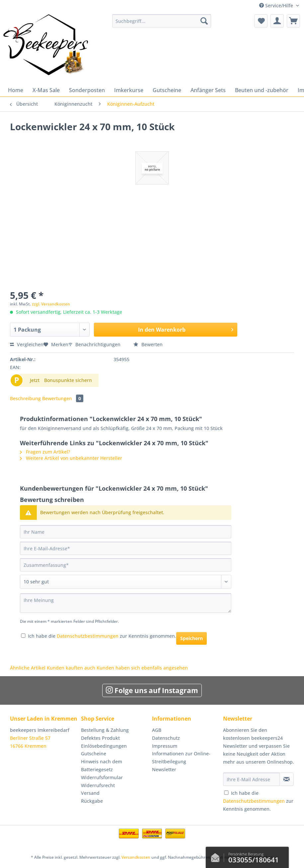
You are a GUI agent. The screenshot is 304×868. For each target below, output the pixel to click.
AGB (157, 730)
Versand (90, 793)
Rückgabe (92, 801)
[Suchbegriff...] (162, 21)
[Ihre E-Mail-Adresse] (126, 548)
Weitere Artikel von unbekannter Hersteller (71, 458)
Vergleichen (27, 344)
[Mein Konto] (277, 21)
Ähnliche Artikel (28, 668)
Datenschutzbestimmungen (88, 636)
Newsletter (164, 769)
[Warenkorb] (293, 21)
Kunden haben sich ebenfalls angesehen (142, 668)
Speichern (191, 638)
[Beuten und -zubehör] (262, 90)
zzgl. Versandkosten (51, 304)
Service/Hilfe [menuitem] (277, 5)
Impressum (165, 746)
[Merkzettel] (261, 21)
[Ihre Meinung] (126, 603)
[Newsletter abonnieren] (287, 779)
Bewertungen (63, 398)
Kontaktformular (217, 856)
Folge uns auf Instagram (152, 690)
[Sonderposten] (87, 90)
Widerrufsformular (102, 777)
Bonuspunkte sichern (68, 380)
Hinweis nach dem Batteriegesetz (102, 765)
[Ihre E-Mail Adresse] (251, 779)
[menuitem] (162, 24)
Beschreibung (25, 398)
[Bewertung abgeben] (126, 582)
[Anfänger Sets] (208, 90)
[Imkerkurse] (129, 90)
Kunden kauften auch (71, 668)
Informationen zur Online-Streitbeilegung (181, 758)
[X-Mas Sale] (46, 90)
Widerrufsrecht (98, 785)
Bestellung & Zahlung (105, 730)
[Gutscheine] (167, 90)
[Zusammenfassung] (126, 565)
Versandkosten (136, 857)
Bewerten (148, 344)
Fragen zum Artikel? (45, 452)
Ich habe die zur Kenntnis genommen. (102, 636)
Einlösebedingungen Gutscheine (104, 750)
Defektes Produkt (100, 738)
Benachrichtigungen (95, 344)
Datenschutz (166, 738)
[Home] (16, 90)
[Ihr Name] (126, 532)
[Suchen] (204, 21)
